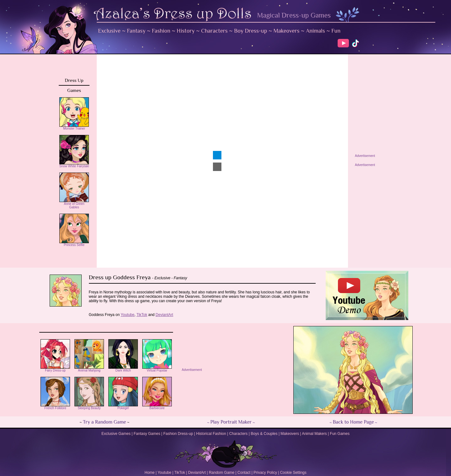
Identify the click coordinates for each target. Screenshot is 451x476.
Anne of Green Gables (74, 204)
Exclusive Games (116, 434)
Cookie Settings (293, 473)
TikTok (180, 473)
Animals (315, 31)
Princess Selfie (74, 243)
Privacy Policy (265, 473)
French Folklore (55, 407)
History (186, 31)
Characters (214, 31)
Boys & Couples (264, 434)
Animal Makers (314, 434)
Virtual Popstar (157, 369)
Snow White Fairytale (74, 165)
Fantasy (136, 31)
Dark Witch (123, 369)
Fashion (161, 31)
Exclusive (109, 31)
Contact (244, 473)
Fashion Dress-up (178, 434)
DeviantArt (197, 473)
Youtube (165, 473)
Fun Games (340, 434)
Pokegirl (123, 407)
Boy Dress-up (250, 31)
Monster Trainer (74, 127)
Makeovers (287, 31)
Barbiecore (157, 407)
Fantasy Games (147, 434)
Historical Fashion (211, 434)
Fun (336, 31)
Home (149, 473)
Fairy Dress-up (55, 369)
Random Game (222, 473)
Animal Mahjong (89, 369)
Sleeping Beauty (89, 407)
